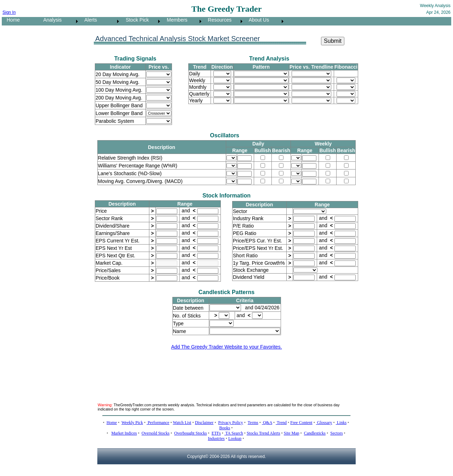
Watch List (182, 423)
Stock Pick (135, 20)
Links (341, 423)
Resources (218, 20)
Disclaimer (204, 423)
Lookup (235, 438)
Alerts (89, 20)
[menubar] (144, 21)
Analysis (50, 20)
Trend (281, 423)
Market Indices (124, 433)
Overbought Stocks (190, 433)
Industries (216, 438)
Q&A (267, 423)
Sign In (9, 12)
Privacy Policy (231, 423)
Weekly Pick (132, 423)
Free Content (301, 423)
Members (175, 20)
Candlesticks (315, 433)
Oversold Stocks (156, 433)
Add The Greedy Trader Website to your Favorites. (226, 347)
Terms (253, 423)
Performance (158, 423)
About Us (257, 20)
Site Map (292, 433)
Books (225, 428)
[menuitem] (20, 21)
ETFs (216, 433)
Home (11, 20)
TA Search (234, 433)
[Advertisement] (226, 372)
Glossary (324, 423)
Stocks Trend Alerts (263, 433)
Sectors (336, 433)
